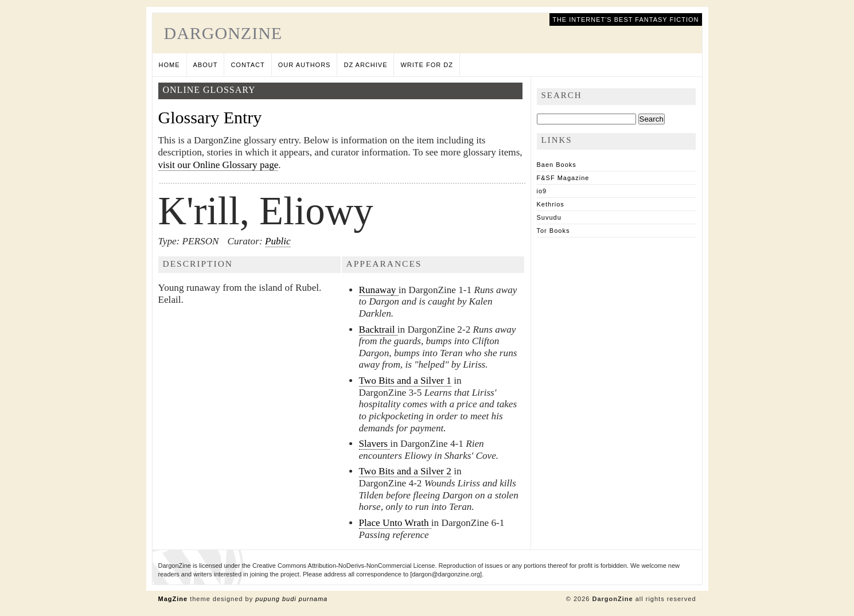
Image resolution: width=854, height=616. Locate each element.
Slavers (375, 444)
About (206, 65)
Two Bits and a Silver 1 (405, 381)
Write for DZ (426, 65)
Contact (247, 65)
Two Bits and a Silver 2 (405, 471)
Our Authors (305, 65)
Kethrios (551, 204)
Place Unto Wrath (395, 523)
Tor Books (553, 231)
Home (169, 65)
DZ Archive (365, 65)
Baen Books (557, 165)
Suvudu (549, 217)
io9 (542, 191)
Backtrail (378, 330)
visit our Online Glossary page (219, 165)
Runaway (379, 290)
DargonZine (223, 33)
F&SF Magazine (563, 178)
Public (278, 241)
